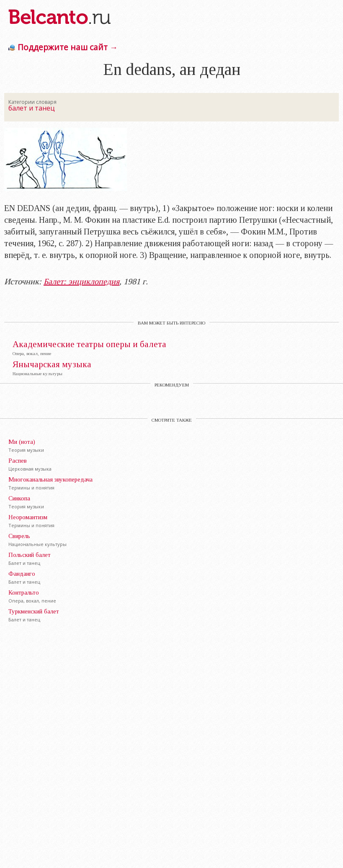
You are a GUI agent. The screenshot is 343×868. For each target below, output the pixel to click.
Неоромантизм (28, 517)
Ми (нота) (22, 442)
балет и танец (32, 108)
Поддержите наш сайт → (68, 47)
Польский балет (30, 555)
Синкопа (19, 498)
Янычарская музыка (52, 364)
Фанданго (22, 574)
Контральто (24, 592)
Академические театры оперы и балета (89, 344)
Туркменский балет (34, 611)
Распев (18, 461)
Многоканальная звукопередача (50, 479)
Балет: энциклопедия (81, 281)
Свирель (19, 536)
